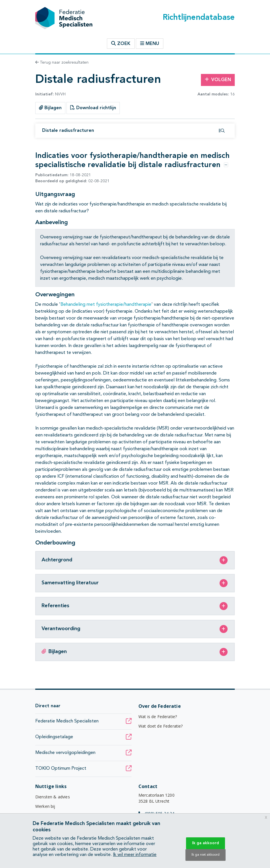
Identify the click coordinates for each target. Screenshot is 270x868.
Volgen (218, 80)
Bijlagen (50, 108)
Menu (150, 44)
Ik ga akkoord (206, 843)
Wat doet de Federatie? (161, 726)
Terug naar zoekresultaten (62, 62)
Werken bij (45, 806)
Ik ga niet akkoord (206, 855)
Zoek (121, 44)
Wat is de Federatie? (158, 717)
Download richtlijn (93, 108)
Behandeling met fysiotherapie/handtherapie (106, 305)
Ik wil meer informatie (135, 855)
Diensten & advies (53, 797)
